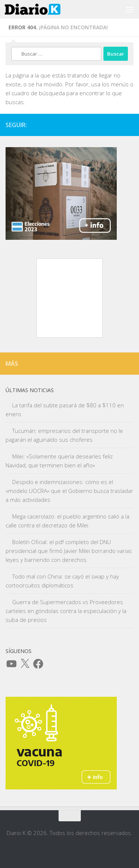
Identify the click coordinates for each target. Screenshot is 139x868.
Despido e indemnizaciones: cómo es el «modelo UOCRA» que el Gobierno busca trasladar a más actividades (69, 491)
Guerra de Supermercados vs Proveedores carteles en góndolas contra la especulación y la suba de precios (66, 611)
